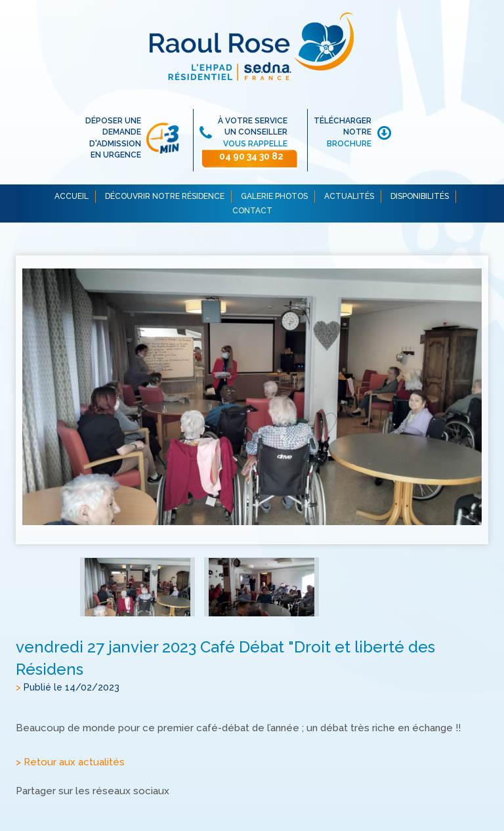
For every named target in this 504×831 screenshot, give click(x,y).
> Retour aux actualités (70, 763)
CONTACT (252, 211)
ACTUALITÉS (349, 196)
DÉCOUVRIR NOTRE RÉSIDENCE (165, 196)
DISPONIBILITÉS (420, 196)
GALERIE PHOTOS (274, 196)
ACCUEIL (72, 196)
